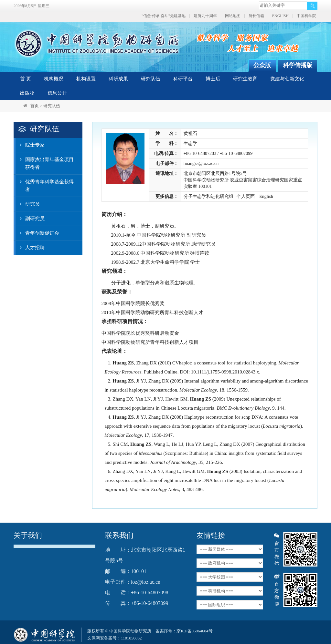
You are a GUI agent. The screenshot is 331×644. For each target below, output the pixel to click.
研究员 (28, 204)
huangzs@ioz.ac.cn (201, 164)
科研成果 (118, 79)
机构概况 (54, 79)
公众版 (262, 65)
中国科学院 (306, 16)
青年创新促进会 (37, 233)
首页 (35, 106)
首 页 (26, 79)
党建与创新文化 (287, 79)
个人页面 (246, 196)
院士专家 (30, 145)
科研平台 (183, 79)
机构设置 (86, 79)
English (266, 196)
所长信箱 (256, 16)
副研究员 (30, 219)
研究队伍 (151, 79)
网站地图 (233, 16)
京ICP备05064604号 (194, 631)
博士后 (213, 79)
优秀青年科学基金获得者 (45, 183)
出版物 (27, 93)
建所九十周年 (205, 16)
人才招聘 (30, 248)
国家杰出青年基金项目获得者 (45, 161)
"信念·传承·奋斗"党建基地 (164, 16)
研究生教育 (245, 79)
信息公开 (57, 93)
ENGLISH (280, 16)
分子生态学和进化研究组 (208, 196)
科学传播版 (298, 65)
